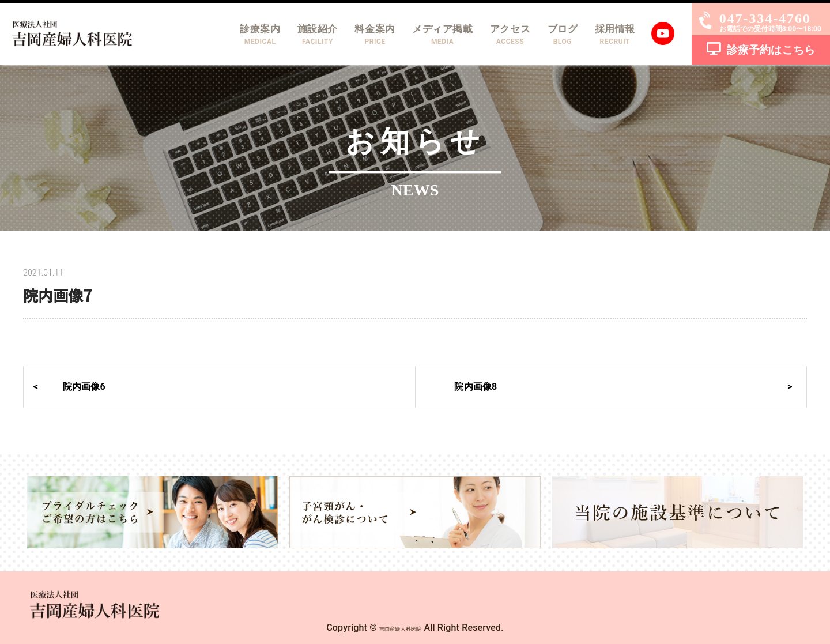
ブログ (556, 35)
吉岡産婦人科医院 (400, 628)
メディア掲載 (429, 35)
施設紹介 (295, 35)
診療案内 (234, 35)
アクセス (501, 35)
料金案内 (356, 35)
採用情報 (613, 35)
